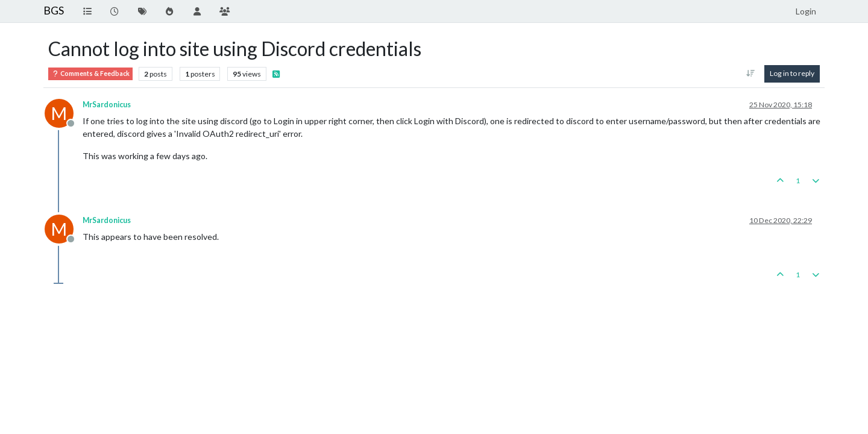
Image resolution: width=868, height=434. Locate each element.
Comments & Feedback (90, 74)
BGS (54, 11)
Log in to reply (792, 73)
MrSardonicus (107, 105)
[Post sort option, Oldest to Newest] (751, 74)
